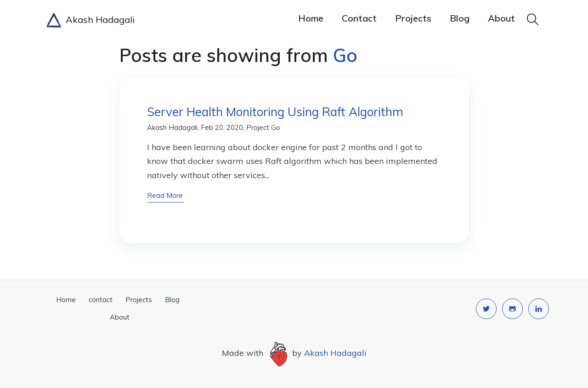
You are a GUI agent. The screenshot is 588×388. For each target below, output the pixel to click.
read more (165, 195)
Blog (460, 18)
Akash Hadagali (90, 20)
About (501, 18)
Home (311, 18)
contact (359, 18)
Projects (413, 18)
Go (276, 127)
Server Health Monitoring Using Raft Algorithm (275, 112)
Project (258, 127)
